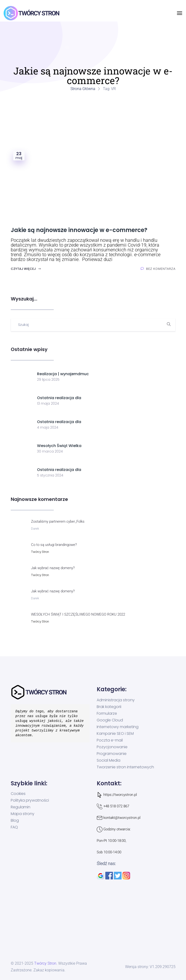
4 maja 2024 (48, 427)
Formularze (107, 714)
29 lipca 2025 (48, 380)
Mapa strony (23, 814)
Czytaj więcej (26, 269)
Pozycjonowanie (112, 747)
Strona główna (83, 89)
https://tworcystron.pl (120, 795)
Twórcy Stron (40, 552)
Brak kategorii (109, 707)
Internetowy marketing (118, 727)
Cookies (18, 794)
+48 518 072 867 (116, 806)
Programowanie (112, 754)
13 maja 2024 (48, 403)
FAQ (14, 827)
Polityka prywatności (30, 800)
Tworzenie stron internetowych (125, 767)
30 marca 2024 (50, 451)
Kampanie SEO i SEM (115, 734)
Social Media (109, 760)
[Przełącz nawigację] (180, 13)
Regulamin (21, 807)
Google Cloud (110, 720)
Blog (15, 821)
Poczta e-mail (110, 740)
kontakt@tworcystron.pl (122, 818)
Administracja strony (116, 700)
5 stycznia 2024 (50, 475)
